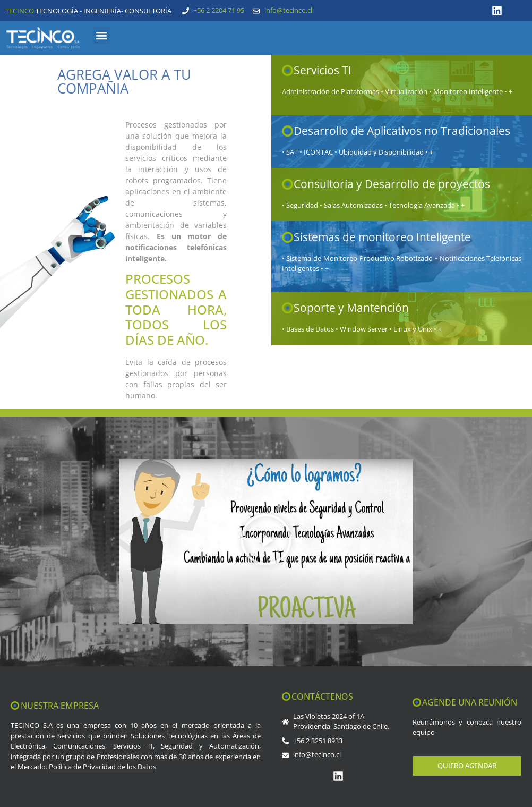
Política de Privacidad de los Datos (102, 767)
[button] (102, 35)
